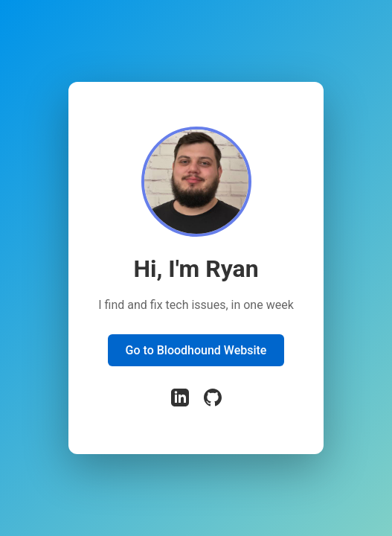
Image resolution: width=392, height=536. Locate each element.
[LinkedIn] (180, 399)
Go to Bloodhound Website (196, 350)
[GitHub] (213, 399)
